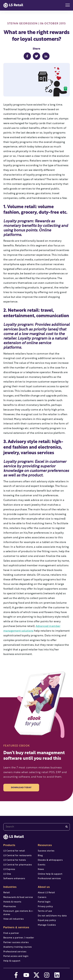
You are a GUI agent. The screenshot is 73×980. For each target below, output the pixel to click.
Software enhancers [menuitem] (14, 879)
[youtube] (26, 975)
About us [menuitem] (44, 887)
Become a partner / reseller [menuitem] (19, 938)
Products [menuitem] (9, 845)
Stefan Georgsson (22, 24)
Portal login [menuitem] (44, 902)
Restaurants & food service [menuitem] (18, 897)
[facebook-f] (16, 975)
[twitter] (36, 975)
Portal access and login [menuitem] (16, 956)
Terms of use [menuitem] (45, 911)
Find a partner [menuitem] (11, 933)
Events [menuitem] (42, 865)
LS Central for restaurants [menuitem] (18, 856)
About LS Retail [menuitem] (46, 893)
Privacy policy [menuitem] (45, 907)
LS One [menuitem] (7, 874)
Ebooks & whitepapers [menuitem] (50, 860)
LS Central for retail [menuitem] (14, 851)
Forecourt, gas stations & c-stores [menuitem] (18, 913)
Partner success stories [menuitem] (16, 943)
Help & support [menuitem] (12, 961)
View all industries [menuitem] (14, 919)
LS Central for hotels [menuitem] (15, 860)
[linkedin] (57, 975)
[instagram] (47, 975)
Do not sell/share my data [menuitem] (52, 916)
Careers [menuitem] (42, 897)
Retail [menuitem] (7, 893)
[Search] (67, 827)
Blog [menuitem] (40, 856)
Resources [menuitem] (45, 845)
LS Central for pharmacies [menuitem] (18, 865)
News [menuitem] (41, 869)
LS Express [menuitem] (9, 869)
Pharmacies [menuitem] (10, 907)
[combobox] (37, 827)
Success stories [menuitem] (46, 851)
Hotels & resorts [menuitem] (12, 902)
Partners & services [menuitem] (16, 927)
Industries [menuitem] (10, 887)
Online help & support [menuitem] (50, 874)
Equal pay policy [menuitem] (47, 920)
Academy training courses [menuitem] (18, 947)
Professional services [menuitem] (15, 952)
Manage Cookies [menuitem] (47, 925)
